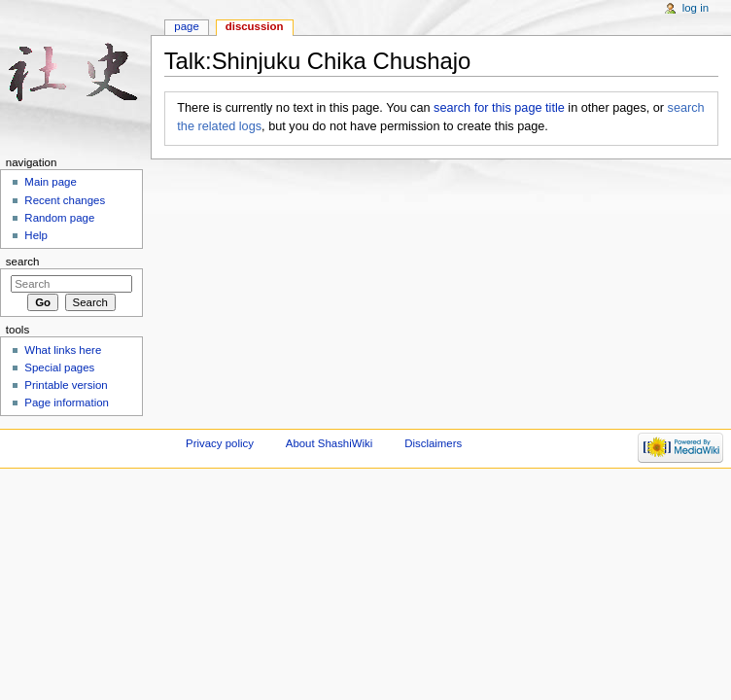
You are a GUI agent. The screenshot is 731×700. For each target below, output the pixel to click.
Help (36, 235)
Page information (67, 402)
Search (23, 262)
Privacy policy (220, 443)
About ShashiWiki (330, 443)
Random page (59, 218)
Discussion (255, 26)
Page (186, 26)
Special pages (59, 367)
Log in (696, 8)
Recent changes (65, 200)
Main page (51, 182)
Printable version (66, 385)
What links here (63, 350)
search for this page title (499, 108)
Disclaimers (433, 443)
